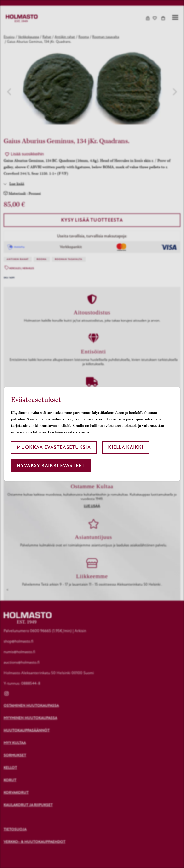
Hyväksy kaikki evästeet (51, 465)
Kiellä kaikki (126, 447)
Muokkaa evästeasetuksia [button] (54, 447)
